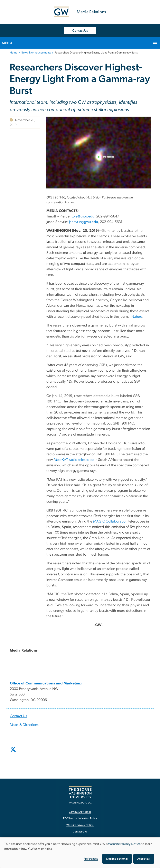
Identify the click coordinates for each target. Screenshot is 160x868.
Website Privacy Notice (124, 844)
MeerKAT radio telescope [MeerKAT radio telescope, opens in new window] (74, 460)
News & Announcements (36, 53)
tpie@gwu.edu (83, 216)
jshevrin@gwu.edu (83, 222)
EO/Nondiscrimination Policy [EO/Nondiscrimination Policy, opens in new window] (80, 818)
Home (14, 53)
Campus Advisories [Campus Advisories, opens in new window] (80, 812)
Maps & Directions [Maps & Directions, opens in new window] (24, 725)
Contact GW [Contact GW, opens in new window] (80, 832)
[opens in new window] (13, 752)
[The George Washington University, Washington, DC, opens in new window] (80, 795)
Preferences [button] (91, 859)
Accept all (144, 859)
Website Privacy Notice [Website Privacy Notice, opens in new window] (80, 825)
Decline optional (117, 859)
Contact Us (80, 31)
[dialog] (80, 853)
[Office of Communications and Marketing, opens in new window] (46, 683)
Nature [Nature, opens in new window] (137, 317)
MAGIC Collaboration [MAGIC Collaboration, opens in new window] (110, 521)
